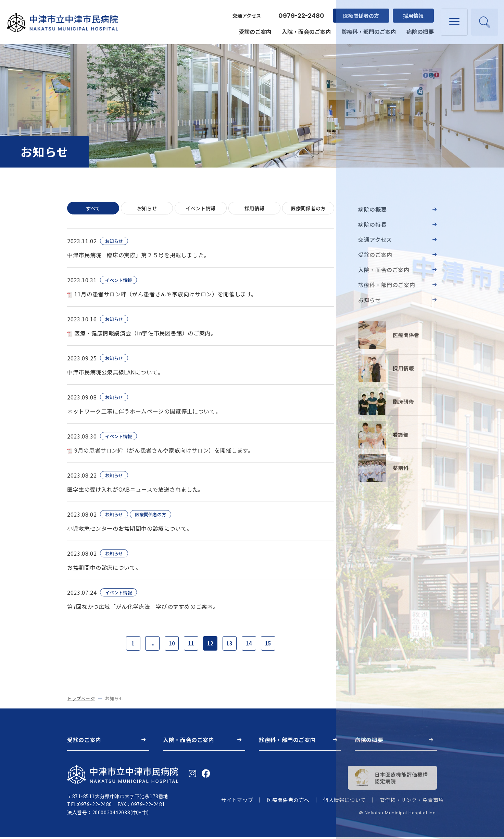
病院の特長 (372, 224)
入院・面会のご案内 (305, 28)
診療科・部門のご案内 (368, 28)
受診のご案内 (254, 28)
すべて (93, 208)
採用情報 (412, 12)
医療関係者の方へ (288, 802)
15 (272, 644)
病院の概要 (419, 28)
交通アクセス (246, 12)
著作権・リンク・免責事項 (412, 802)
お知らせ (147, 208)
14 (252, 644)
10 (170, 644)
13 (231, 644)
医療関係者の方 (360, 12)
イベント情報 (201, 208)
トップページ (81, 700)
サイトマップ (237, 802)
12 (211, 644)
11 (190, 644)
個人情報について (345, 802)
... (149, 644)
